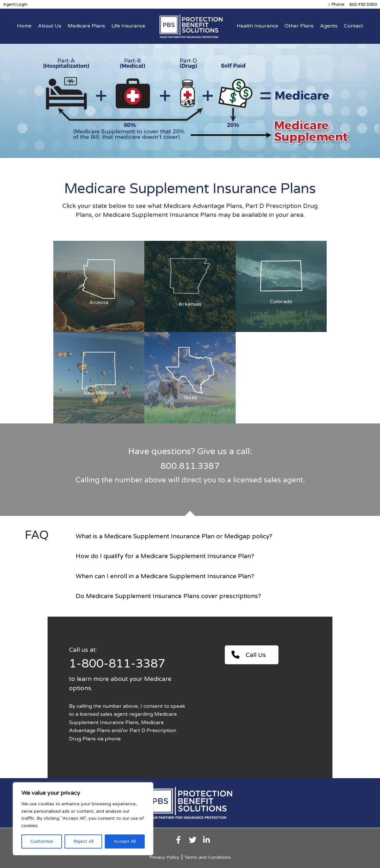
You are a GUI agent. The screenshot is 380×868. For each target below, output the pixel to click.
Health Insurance (257, 26)
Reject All (84, 841)
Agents (329, 26)
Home (24, 26)
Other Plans (299, 26)
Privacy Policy (164, 857)
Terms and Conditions (208, 857)
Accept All (125, 841)
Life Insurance (128, 26)
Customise (42, 841)
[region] (83, 819)
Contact (353, 26)
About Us (50, 26)
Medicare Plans (86, 26)
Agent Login (15, 4)
